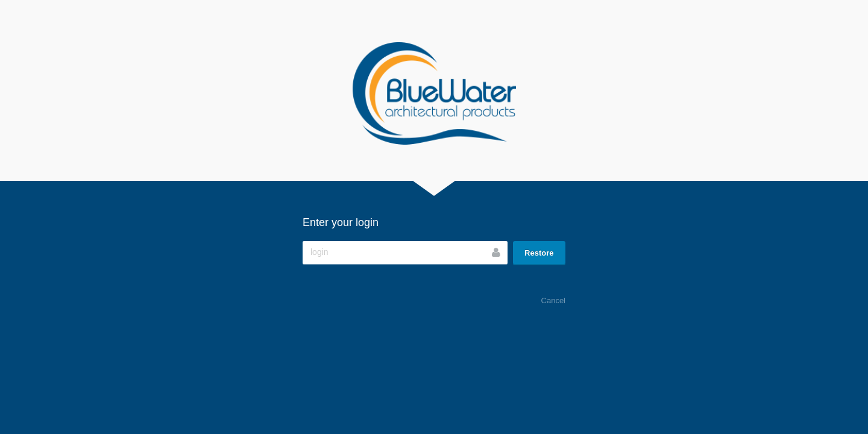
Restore (539, 253)
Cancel (553, 300)
